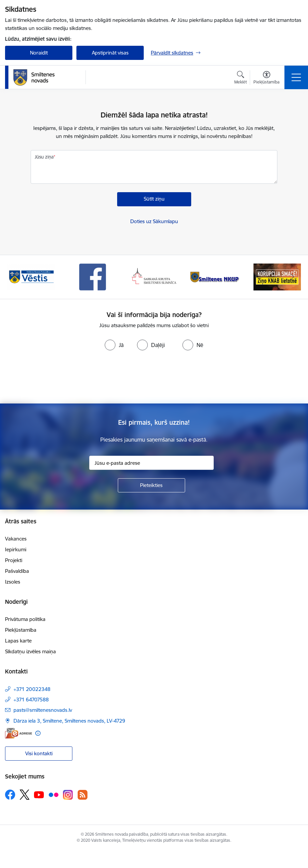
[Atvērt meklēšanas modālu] (241, 78)
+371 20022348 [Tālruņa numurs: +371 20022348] (32, 689)
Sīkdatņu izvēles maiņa (30, 651)
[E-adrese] (19, 733)
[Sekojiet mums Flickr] (54, 794)
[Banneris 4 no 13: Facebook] (154, 276)
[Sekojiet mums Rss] (82, 795)
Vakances (16, 539)
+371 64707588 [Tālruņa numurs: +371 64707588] (31, 700)
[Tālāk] (293, 277)
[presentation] (154, 378)
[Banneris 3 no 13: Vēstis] (93, 276)
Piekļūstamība (21, 630)
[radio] (114, 345)
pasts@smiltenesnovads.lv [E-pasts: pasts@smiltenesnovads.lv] (43, 710)
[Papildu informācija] (38, 733)
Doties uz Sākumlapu (154, 221)
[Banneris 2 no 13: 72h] (31, 276)
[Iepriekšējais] (15, 277)
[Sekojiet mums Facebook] (10, 795)
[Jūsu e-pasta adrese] (151, 463)
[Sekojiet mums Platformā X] (25, 795)
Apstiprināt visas (110, 53)
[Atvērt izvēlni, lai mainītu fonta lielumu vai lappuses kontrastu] (266, 78)
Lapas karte (18, 641)
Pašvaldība (17, 571)
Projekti (14, 560)
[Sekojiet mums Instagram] (68, 795)
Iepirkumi (16, 549)
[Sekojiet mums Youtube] (39, 794)
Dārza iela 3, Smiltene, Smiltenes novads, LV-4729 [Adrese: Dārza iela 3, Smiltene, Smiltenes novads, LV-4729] (69, 721)
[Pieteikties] (151, 485)
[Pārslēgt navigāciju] (296, 77)
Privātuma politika (25, 619)
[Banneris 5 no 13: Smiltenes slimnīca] (216, 276)
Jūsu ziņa (44, 157)
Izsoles (13, 582)
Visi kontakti (39, 753)
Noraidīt (39, 53)
